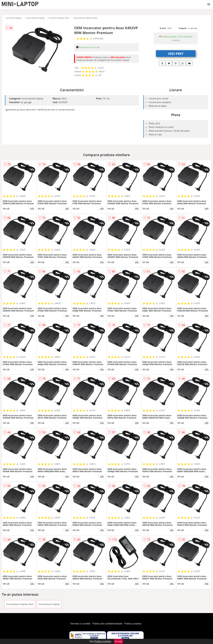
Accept (118, 641)
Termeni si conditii (80, 624)
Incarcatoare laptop (35, 18)
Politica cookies (133, 624)
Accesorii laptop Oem (59, 18)
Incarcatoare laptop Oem (85, 18)
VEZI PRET (176, 53)
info (32, 208)
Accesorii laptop (14, 18)
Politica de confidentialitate (108, 624)
